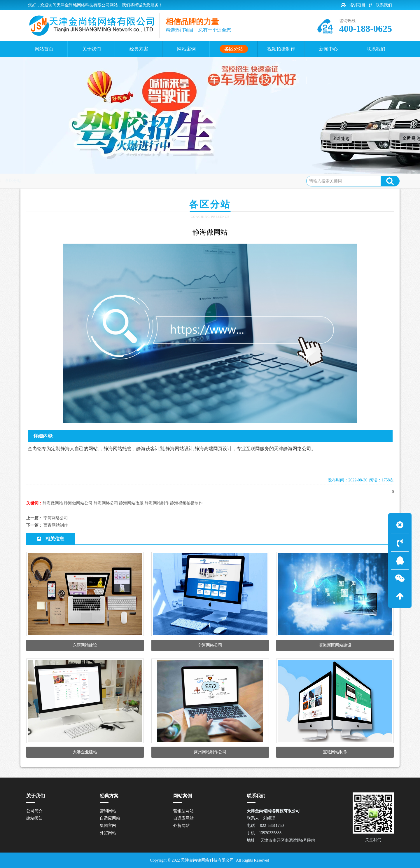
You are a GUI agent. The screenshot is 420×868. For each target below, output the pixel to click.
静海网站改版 (131, 503)
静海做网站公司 (78, 503)
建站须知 (34, 818)
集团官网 (108, 826)
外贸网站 (108, 833)
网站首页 (52, 181)
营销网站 (108, 811)
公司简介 (34, 811)
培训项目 (353, 5)
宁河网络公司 (56, 518)
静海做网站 (53, 503)
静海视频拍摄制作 (186, 503)
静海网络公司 (106, 503)
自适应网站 (110, 818)
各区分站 (76, 181)
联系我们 (380, 5)
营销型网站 (183, 811)
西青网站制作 (56, 525)
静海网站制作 (157, 503)
